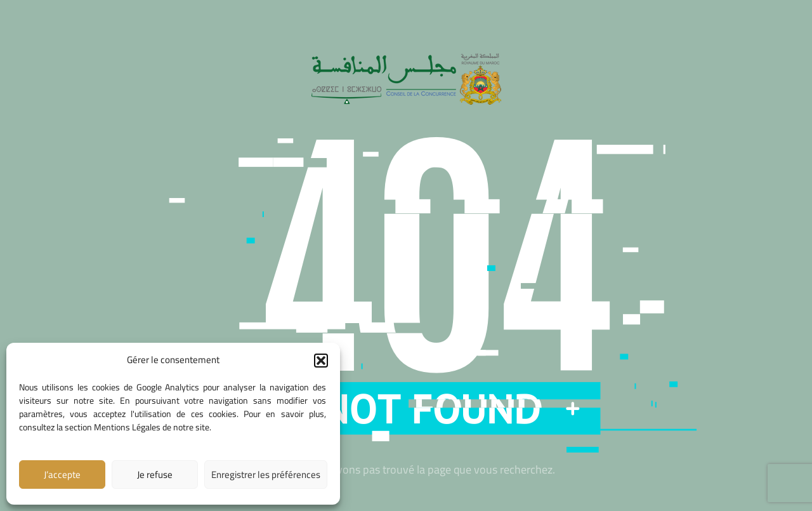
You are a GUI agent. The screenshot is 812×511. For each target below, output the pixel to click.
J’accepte (62, 474)
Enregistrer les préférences (266, 474)
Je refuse (155, 474)
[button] (321, 361)
